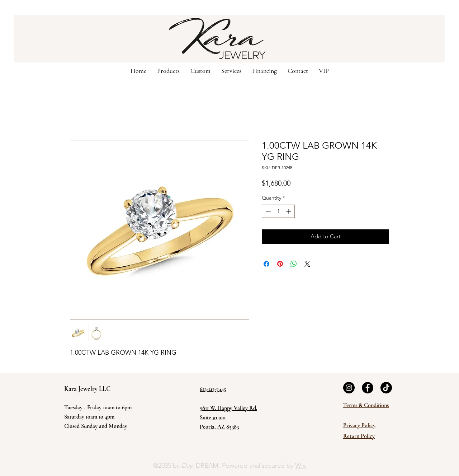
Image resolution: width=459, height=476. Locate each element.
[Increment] (289, 211)
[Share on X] (307, 264)
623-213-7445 (213, 389)
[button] (200, 70)
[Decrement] (267, 211)
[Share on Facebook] (266, 264)
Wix (301, 466)
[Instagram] (349, 388)
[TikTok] (386, 388)
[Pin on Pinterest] (280, 264)
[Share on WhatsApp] (294, 264)
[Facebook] (368, 388)
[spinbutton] (278, 211)
